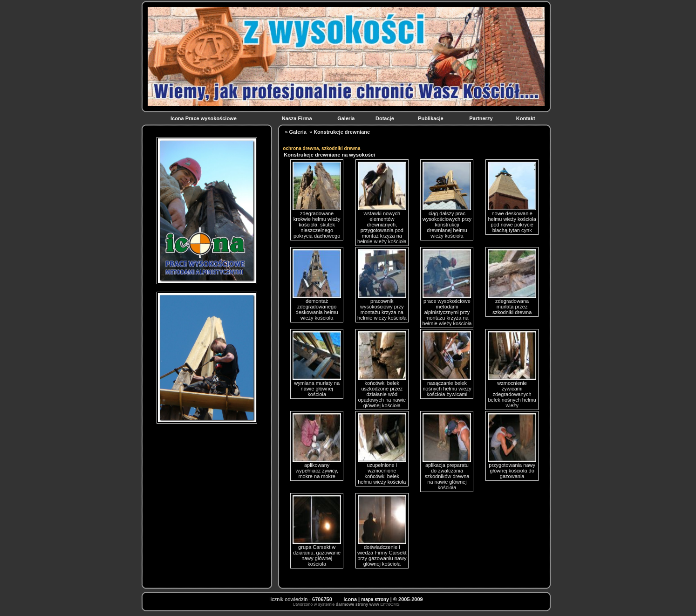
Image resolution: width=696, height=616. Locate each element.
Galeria (347, 118)
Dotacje (386, 118)
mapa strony (375, 599)
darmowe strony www (358, 604)
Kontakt (526, 118)
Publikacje (431, 118)
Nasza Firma (298, 118)
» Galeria (295, 132)
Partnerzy (481, 118)
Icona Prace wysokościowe (204, 118)
